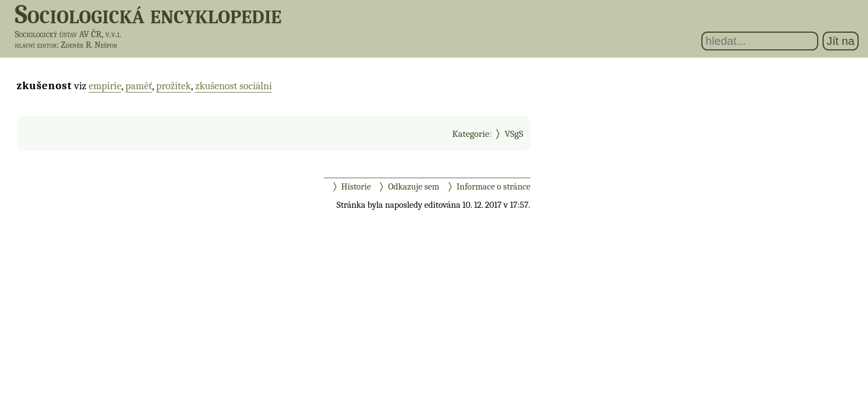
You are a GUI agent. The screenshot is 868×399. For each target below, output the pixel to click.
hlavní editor (36, 45)
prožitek (174, 86)
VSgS (514, 134)
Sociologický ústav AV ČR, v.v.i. (68, 34)
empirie (105, 86)
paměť (139, 86)
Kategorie (471, 134)
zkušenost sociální (233, 86)
